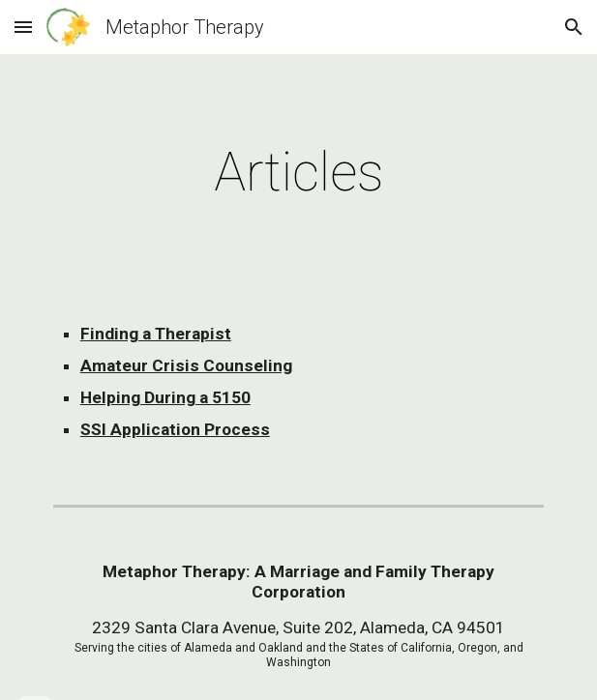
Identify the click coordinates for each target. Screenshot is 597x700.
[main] (298, 172)
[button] (23, 27)
